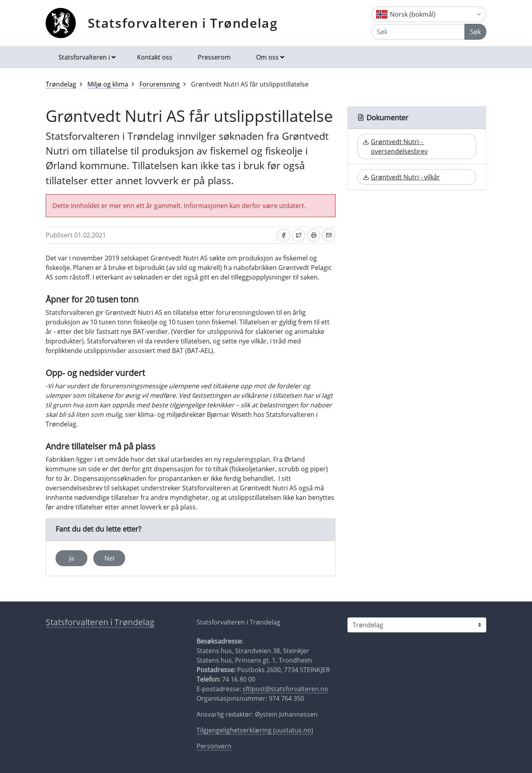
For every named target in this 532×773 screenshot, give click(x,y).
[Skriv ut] (314, 235)
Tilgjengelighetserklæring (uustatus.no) (255, 730)
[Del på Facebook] (283, 235)
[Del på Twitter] (299, 235)
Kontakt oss (155, 57)
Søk (475, 32)
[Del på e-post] (329, 235)
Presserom (214, 57)
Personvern (214, 746)
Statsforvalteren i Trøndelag (183, 23)
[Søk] (418, 32)
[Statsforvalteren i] (417, 625)
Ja (72, 558)
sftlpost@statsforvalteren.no (285, 689)
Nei (109, 558)
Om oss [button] (267, 57)
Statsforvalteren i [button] (84, 57)
